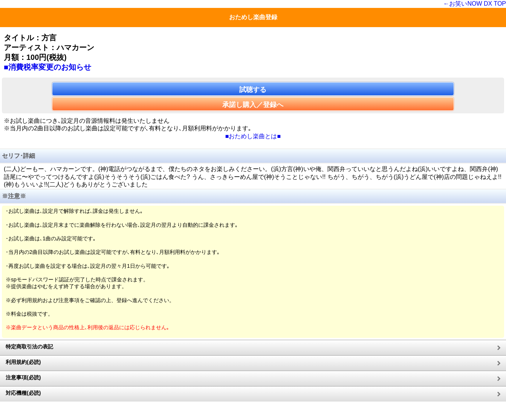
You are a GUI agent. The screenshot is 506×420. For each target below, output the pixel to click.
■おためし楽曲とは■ (253, 136)
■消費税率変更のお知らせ (47, 67)
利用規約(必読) (23, 362)
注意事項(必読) (23, 377)
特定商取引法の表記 (29, 347)
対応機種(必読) (23, 393)
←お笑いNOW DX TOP (475, 4)
